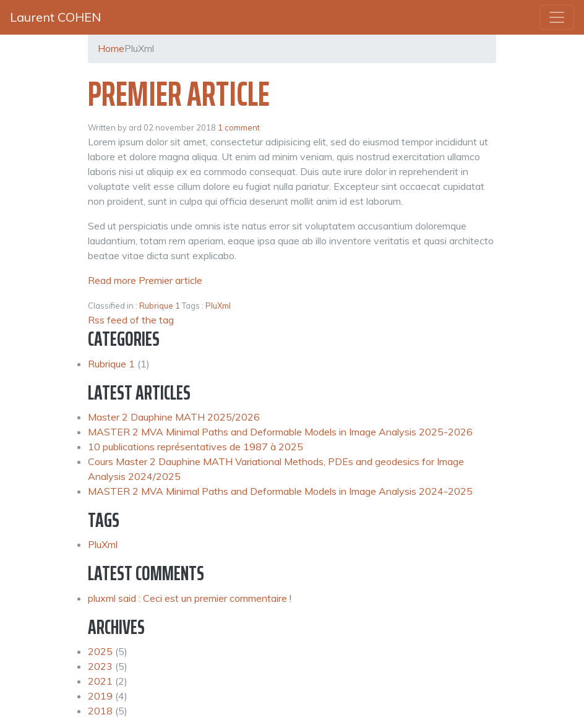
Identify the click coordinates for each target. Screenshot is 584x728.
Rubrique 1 (160, 306)
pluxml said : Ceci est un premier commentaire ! (190, 598)
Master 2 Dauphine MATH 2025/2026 (174, 417)
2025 (100, 651)
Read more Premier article (145, 280)
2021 (100, 681)
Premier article (179, 94)
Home (111, 48)
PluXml (218, 306)
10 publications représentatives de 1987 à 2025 (195, 447)
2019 (100, 696)
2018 (100, 711)
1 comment (239, 127)
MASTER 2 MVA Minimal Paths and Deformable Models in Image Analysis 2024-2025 (280, 491)
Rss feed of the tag (131, 320)
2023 (100, 666)
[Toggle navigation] (557, 17)
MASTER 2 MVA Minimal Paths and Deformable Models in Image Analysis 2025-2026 (280, 432)
